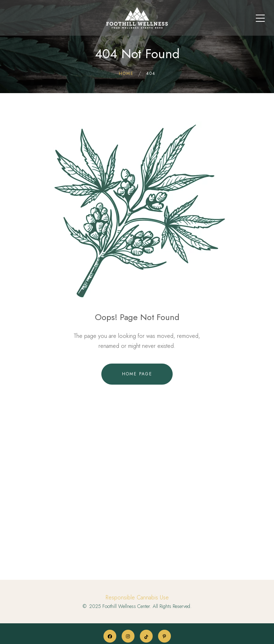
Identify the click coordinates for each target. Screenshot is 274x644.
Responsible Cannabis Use (137, 597)
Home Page (137, 374)
